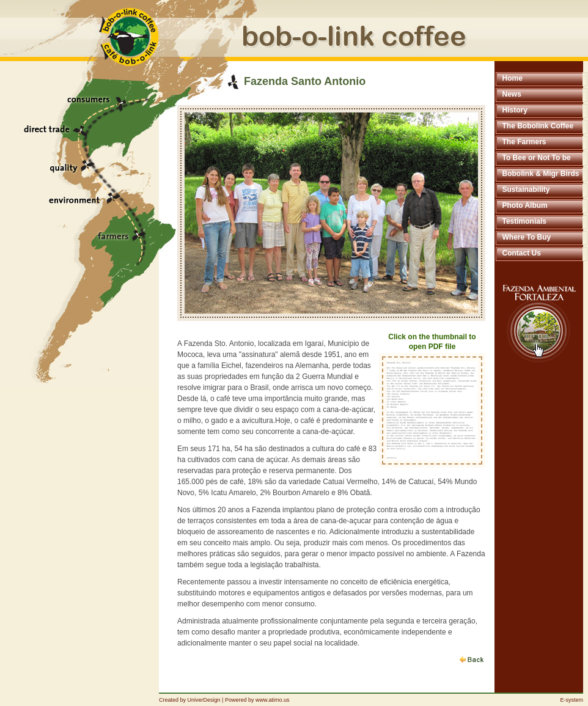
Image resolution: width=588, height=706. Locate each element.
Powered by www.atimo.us (257, 700)
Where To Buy (527, 237)
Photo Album (525, 205)
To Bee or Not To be (537, 158)
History (515, 110)
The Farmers (524, 142)
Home (513, 78)
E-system (571, 700)
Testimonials (524, 221)
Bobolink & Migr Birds (541, 174)
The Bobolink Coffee (538, 126)
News (512, 94)
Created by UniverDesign (190, 700)
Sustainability (526, 189)
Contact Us (522, 253)
